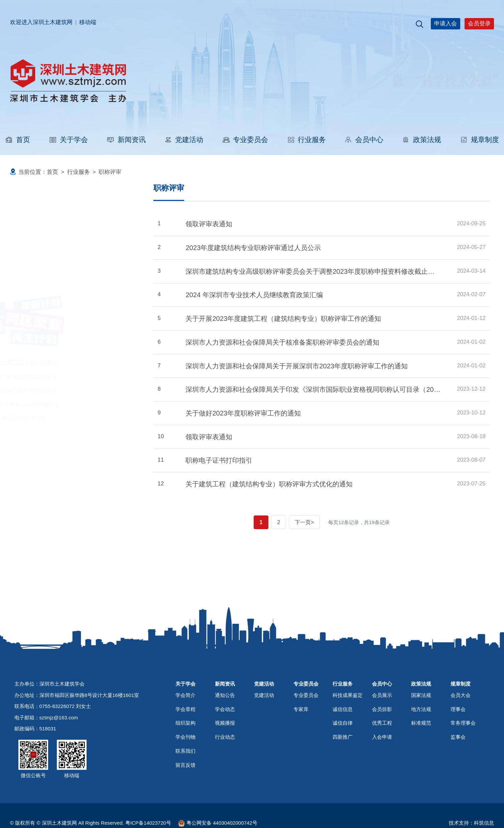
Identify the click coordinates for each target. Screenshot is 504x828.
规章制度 (479, 140)
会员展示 (382, 742)
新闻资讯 (126, 140)
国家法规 (421, 742)
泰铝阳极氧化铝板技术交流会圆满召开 (59, 418)
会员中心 (364, 140)
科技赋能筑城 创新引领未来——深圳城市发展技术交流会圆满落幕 (94, 405)
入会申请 (382, 784)
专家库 (301, 756)
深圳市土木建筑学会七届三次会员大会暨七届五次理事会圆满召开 (93, 363)
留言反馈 (185, 812)
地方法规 (421, 756)
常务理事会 (463, 770)
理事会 (458, 756)
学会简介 (185, 742)
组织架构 (185, 770)
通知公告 (225, 742)
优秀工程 (382, 770)
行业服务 (306, 140)
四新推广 (343, 784)
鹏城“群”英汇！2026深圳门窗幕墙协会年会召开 (70, 391)
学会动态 (225, 756)
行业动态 (225, 784)
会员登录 (479, 24)
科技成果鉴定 (40, 239)
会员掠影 (382, 756)
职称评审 (34, 213)
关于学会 (68, 140)
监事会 (458, 784)
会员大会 (461, 742)
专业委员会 (245, 140)
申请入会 (446, 24)
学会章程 (185, 756)
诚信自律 (343, 770)
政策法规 (422, 140)
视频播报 (225, 770)
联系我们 (185, 798)
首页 (18, 140)
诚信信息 (343, 756)
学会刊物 (185, 784)
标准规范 (421, 770)
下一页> (304, 522)
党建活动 (184, 140)
